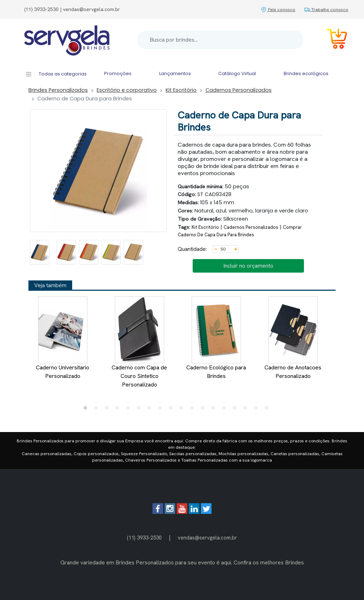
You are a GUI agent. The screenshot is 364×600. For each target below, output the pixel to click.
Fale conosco (278, 9)
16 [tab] (247, 410)
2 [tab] (98, 410)
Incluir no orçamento (248, 266)
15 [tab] (236, 410)
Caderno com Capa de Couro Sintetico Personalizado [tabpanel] (139, 342)
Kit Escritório (181, 90)
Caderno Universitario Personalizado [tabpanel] (63, 338)
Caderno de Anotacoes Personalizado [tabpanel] (293, 338)
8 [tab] (162, 410)
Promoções (118, 73)
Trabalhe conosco (326, 9)
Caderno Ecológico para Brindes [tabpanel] (216, 338)
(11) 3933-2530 (144, 538)
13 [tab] (215, 410)
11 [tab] (194, 410)
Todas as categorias (56, 74)
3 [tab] (108, 410)
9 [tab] (172, 410)
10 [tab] (183, 410)
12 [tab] (204, 410)
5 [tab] (130, 410)
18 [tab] (268, 410)
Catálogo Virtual (237, 73)
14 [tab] (226, 410)
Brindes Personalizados (58, 90)
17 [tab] (258, 410)
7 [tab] (151, 410)
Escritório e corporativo (127, 90)
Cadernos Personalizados (239, 90)
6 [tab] (140, 410)
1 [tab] (87, 410)
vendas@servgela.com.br (207, 538)
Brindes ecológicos (306, 73)
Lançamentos (175, 73)
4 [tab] (119, 410)
